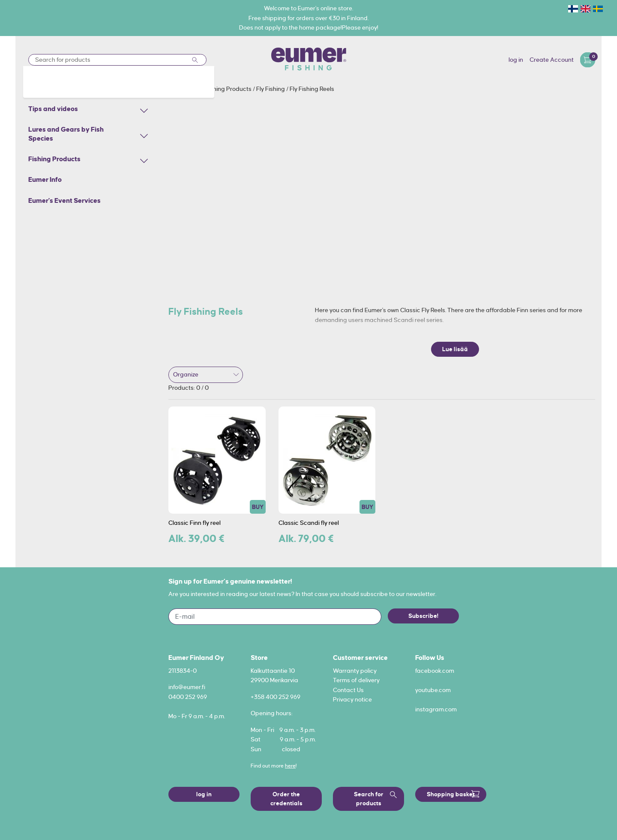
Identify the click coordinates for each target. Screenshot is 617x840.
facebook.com (435, 671)
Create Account (552, 60)
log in (516, 60)
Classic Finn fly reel (195, 523)
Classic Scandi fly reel (309, 523)
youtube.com (433, 690)
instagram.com (436, 709)
